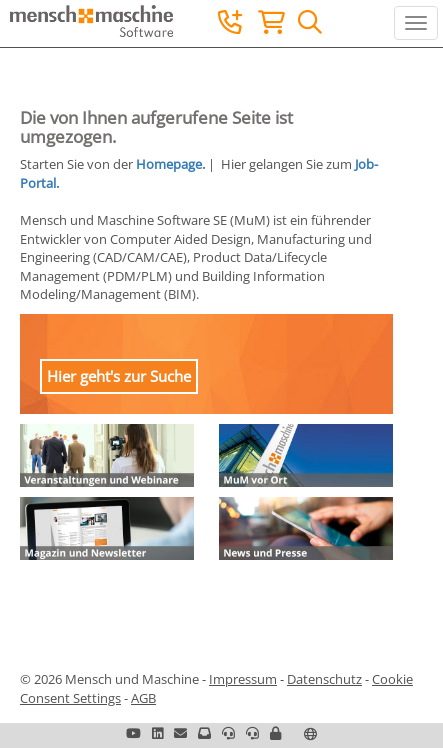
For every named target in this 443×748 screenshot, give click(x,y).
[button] (275, 733)
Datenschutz (324, 679)
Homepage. (170, 164)
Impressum (243, 679)
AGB (143, 698)
